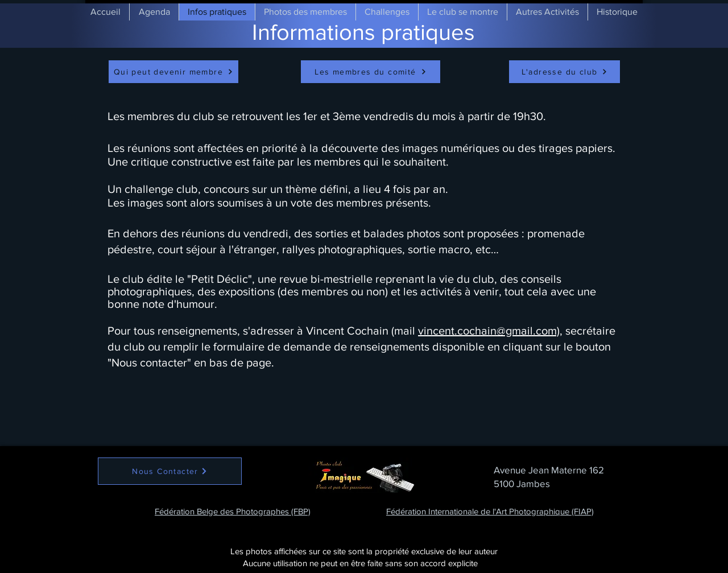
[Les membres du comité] (371, 72)
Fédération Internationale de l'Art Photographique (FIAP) (490, 511)
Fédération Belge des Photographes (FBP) (233, 511)
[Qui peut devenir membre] (173, 72)
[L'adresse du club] (564, 72)
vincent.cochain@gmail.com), (490, 331)
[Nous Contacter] (170, 471)
